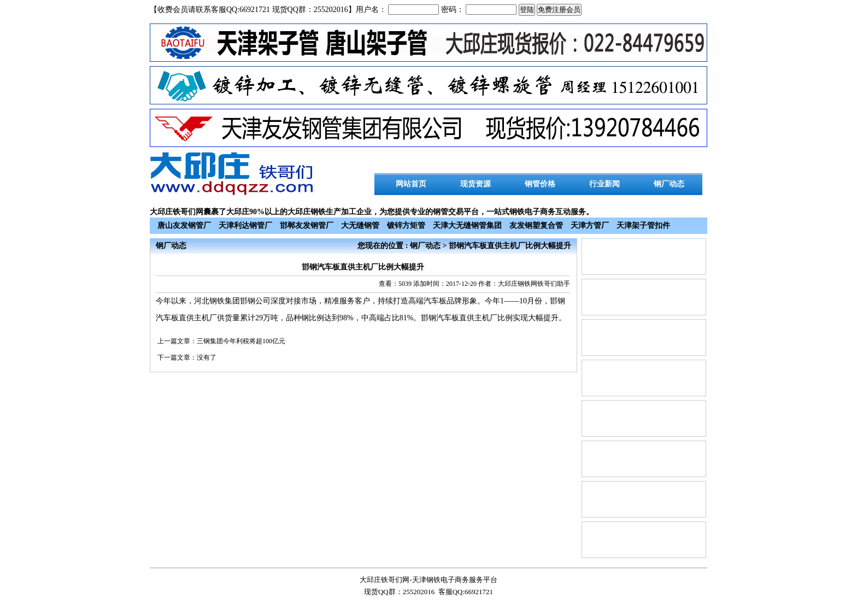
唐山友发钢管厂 (184, 225)
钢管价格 (540, 184)
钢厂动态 (669, 184)
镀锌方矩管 (406, 225)
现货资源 (476, 184)
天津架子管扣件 (643, 225)
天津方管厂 (590, 225)
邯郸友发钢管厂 (307, 225)
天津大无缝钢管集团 (467, 225)
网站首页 (411, 184)
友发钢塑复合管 (536, 225)
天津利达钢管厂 (245, 225)
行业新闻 (604, 184)
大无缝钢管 (360, 225)
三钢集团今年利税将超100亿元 (241, 341)
